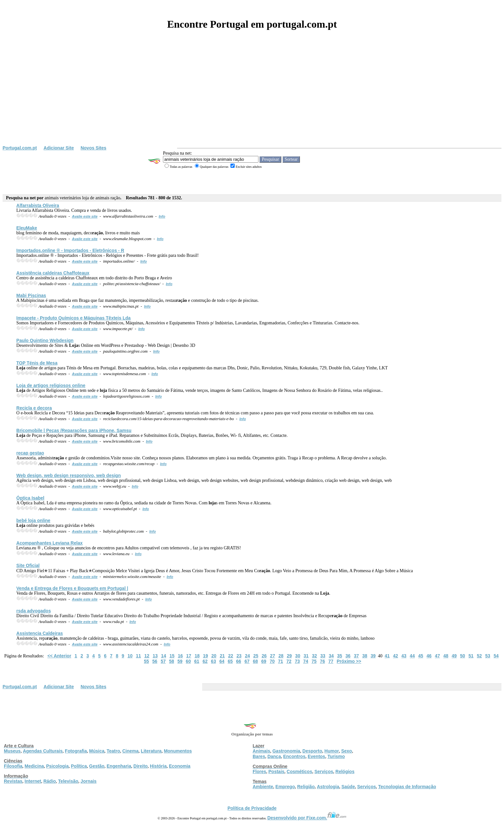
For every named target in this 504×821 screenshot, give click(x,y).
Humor (332, 751)
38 (365, 656)
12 (147, 656)
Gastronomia (286, 751)
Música (97, 751)
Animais (261, 751)
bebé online (33, 520)
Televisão (68, 781)
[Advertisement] (252, 97)
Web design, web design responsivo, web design (69, 475)
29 (289, 656)
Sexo (346, 751)
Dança (274, 756)
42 (396, 656)
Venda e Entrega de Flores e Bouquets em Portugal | (72, 588)
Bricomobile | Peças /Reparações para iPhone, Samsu (74, 430)
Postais (276, 771)
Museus (12, 751)
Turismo (336, 756)
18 (197, 656)
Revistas (13, 781)
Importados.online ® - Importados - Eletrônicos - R (70, 250)
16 (180, 656)
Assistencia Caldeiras (40, 633)
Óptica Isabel (30, 498)
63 (213, 661)
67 (247, 661)
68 (256, 661)
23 (239, 656)
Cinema (131, 751)
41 (387, 656)
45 (421, 656)
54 (496, 656)
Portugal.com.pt (20, 148)
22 (231, 656)
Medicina (34, 766)
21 (222, 656)
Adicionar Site (59, 148)
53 (488, 656)
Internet (33, 781)
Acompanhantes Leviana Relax (50, 543)
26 (264, 656)
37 (356, 656)
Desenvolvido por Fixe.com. (307, 818)
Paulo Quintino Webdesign (45, 340)
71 (281, 661)
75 (314, 661)
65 (230, 661)
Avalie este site (85, 216)
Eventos (316, 756)
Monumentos (178, 751)
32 (315, 656)
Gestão (97, 766)
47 (437, 656)
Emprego (285, 787)
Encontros (294, 756)
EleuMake (27, 228)
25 (256, 656)
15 (172, 656)
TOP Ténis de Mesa (37, 363)
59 (180, 661)
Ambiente (263, 787)
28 (281, 656)
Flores (259, 771)
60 (188, 661)
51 (471, 656)
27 (273, 656)
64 (222, 661)
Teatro (113, 751)
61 (197, 661)
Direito (140, 766)
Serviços (324, 771)
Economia (180, 766)
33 (323, 656)
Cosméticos (299, 771)
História (158, 766)
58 (172, 661)
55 (147, 661)
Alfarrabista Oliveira (38, 205)
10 (130, 656)
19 (205, 656)
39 (373, 656)
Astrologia (328, 787)
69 (264, 661)
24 (248, 656)
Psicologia (57, 766)
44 (412, 656)
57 (163, 661)
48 (446, 656)
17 (189, 656)
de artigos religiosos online (51, 385)
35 (340, 656)
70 (272, 661)
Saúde (348, 787)
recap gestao (30, 453)
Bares (259, 756)
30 (298, 656)
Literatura (151, 751)
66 (239, 661)
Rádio (50, 781)
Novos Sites (94, 148)
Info (162, 216)
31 (306, 656)
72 (289, 661)
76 (322, 661)
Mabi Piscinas (31, 295)
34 (331, 656)
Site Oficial (28, 565)
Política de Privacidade (252, 808)
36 (348, 656)
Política (79, 766)
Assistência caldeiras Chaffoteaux (53, 273)
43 (404, 656)
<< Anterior (59, 656)
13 (155, 656)
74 (306, 661)
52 (479, 656)
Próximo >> (349, 661)
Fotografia (76, 751)
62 (205, 661)
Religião (306, 787)
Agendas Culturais (43, 751)
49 (454, 656)
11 (139, 656)
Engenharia (119, 766)
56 (155, 661)
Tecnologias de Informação (407, 787)
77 (331, 661)
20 (214, 656)
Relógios (345, 771)
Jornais (89, 781)
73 (297, 661)
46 (429, 656)
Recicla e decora (34, 408)
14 (164, 656)
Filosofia (13, 766)
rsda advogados (34, 611)
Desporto (312, 751)
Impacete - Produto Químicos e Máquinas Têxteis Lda (74, 318)
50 (463, 656)
